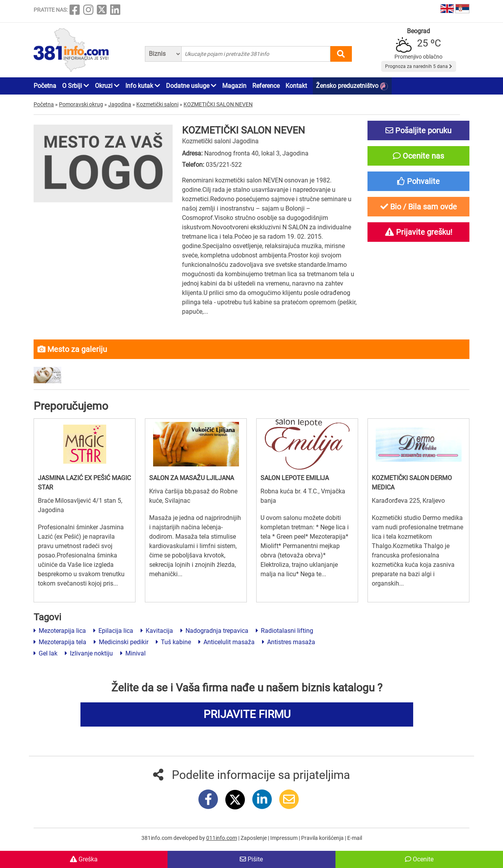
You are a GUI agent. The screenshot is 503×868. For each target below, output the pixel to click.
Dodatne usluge (191, 86)
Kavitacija (157, 631)
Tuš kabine (173, 642)
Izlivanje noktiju (89, 653)
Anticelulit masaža (227, 642)
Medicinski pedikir (121, 642)
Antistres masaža (289, 642)
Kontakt (296, 86)
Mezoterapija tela (60, 642)
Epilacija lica (113, 631)
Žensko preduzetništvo (352, 86)
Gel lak (45, 653)
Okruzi (107, 86)
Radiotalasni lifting (284, 631)
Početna (45, 86)
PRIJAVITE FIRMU (247, 714)
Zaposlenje (254, 838)
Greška (84, 859)
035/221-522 (224, 165)
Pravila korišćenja (323, 838)
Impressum (284, 838)
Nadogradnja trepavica (214, 631)
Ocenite (419, 859)
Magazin (234, 86)
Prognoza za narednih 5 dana (419, 66)
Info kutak (143, 86)
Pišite (251, 859)
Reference (266, 86)
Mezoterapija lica (60, 631)
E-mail (355, 838)
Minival (133, 653)
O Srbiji (76, 86)
